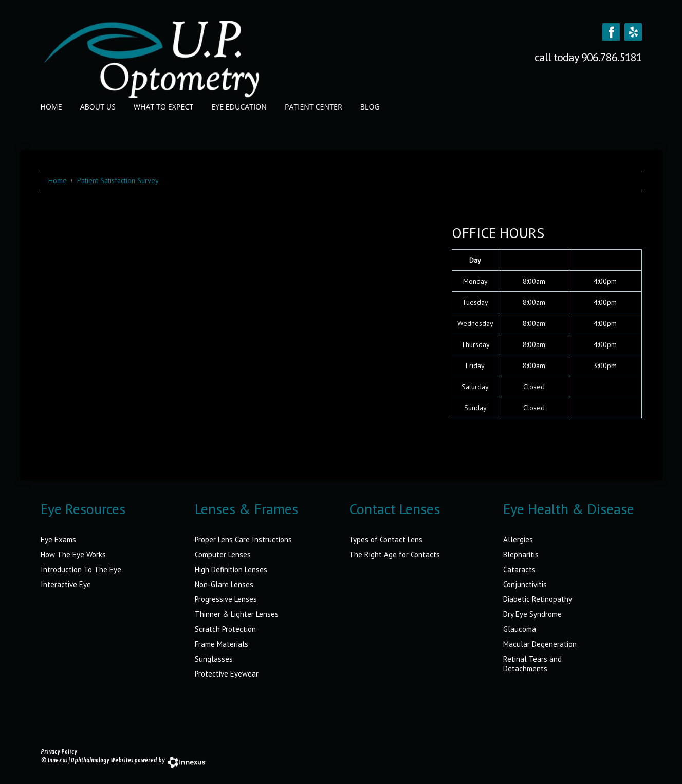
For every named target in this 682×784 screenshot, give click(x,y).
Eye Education (239, 107)
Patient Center (314, 107)
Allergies (518, 540)
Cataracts (519, 569)
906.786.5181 (612, 57)
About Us (98, 107)
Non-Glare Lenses (224, 584)
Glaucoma (520, 629)
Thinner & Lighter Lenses (237, 614)
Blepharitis (521, 554)
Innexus (58, 761)
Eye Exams (58, 540)
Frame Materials (222, 644)
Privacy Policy (59, 752)
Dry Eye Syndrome (532, 614)
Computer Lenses (223, 554)
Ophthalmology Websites (102, 761)
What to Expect (163, 107)
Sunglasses (214, 659)
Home (51, 107)
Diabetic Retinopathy (538, 599)
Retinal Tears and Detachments (532, 664)
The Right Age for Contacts (394, 554)
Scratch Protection (225, 629)
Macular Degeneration (540, 644)
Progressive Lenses (226, 599)
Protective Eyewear (227, 674)
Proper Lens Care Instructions (243, 540)
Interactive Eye (66, 584)
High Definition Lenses (231, 569)
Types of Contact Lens (386, 540)
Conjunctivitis (525, 584)
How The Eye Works (73, 554)
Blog (370, 107)
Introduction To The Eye (81, 569)
